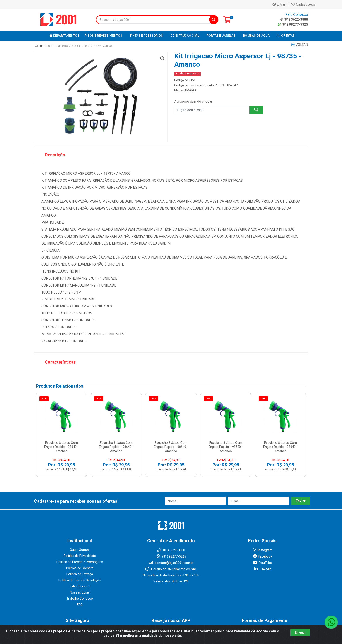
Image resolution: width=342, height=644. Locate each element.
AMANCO (191, 90)
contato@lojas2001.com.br (171, 563)
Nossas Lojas (80, 592)
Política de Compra (80, 568)
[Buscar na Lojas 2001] (153, 20)
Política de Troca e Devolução (80, 580)
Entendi (300, 632)
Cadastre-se (303, 4)
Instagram (262, 550)
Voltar (299, 45)
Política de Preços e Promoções (80, 562)
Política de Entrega (80, 574)
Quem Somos (80, 550)
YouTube (262, 563)
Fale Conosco (80, 586)
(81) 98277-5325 (293, 24)
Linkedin (262, 569)
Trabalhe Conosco (80, 599)
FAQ (80, 605)
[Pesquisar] (214, 20)
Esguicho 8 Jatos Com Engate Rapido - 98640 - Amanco (62, 447)
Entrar (279, 4)
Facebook (262, 556)
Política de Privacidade (80, 556)
